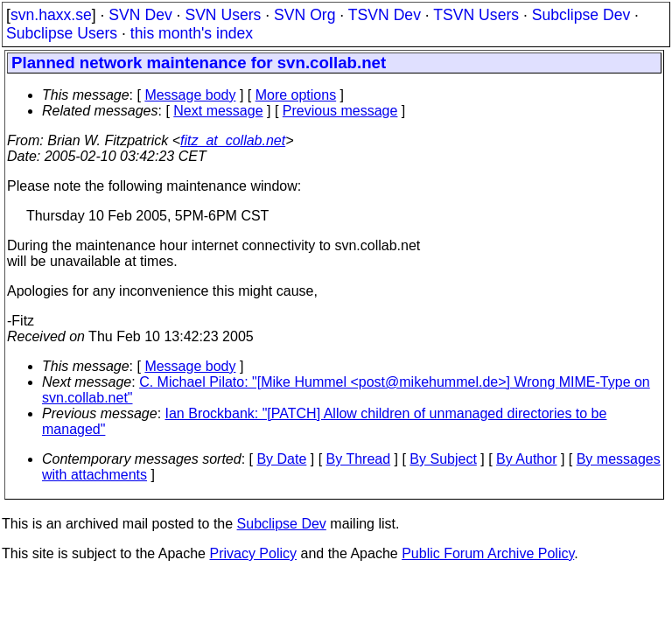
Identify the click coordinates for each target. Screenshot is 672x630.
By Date (281, 459)
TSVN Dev (385, 15)
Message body (190, 95)
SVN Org (304, 15)
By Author (526, 459)
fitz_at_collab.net (233, 140)
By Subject (443, 459)
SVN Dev (140, 15)
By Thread (359, 459)
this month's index (192, 33)
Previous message (340, 111)
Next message (218, 111)
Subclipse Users (62, 33)
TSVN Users (476, 15)
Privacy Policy (253, 553)
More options (296, 95)
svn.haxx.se (51, 15)
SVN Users (223, 15)
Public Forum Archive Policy (488, 553)
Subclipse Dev (581, 15)
